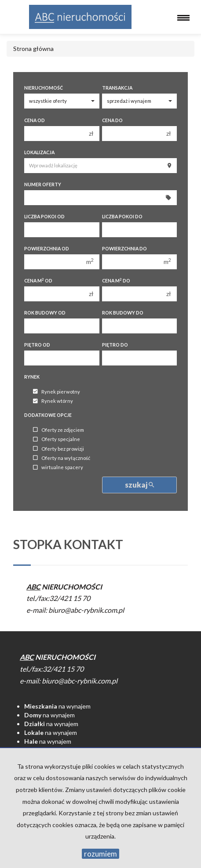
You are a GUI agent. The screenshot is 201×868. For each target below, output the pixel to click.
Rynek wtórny (53, 401)
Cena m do (116, 280)
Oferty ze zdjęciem (58, 430)
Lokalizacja (39, 152)
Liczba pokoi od (44, 217)
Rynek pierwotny (57, 392)
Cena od (35, 120)
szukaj (139, 485)
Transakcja (117, 88)
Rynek (32, 377)
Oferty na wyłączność (62, 458)
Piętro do (115, 345)
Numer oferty (43, 184)
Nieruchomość (44, 88)
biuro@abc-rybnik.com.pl (86, 610)
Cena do (112, 120)
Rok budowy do (123, 313)
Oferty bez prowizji (58, 449)
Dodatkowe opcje (48, 415)
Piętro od (37, 345)
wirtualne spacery (58, 468)
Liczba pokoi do (122, 217)
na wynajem (57, 706)
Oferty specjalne (57, 439)
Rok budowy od (45, 313)
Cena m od (38, 280)
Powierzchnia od (47, 249)
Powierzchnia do (124, 249)
